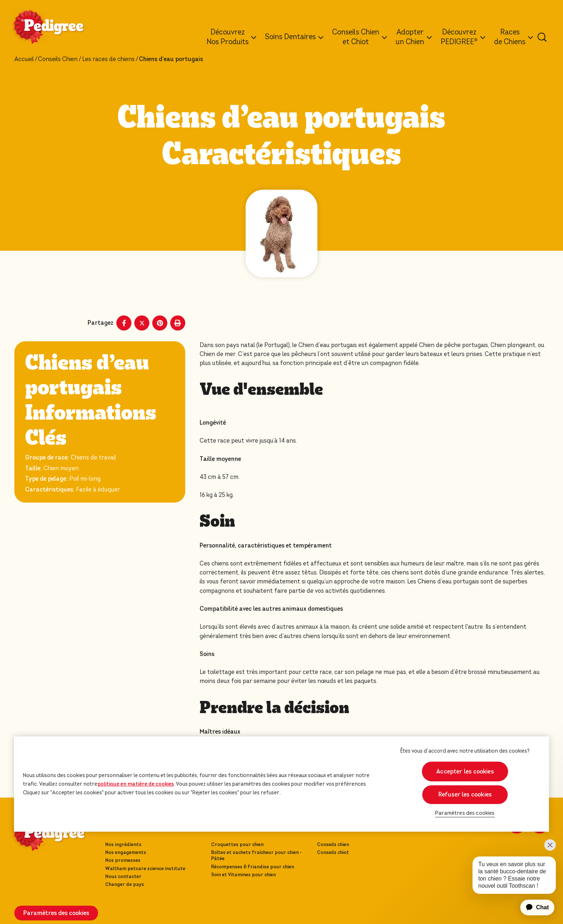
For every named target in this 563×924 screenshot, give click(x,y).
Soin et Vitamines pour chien (243, 875)
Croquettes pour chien (237, 844)
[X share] (142, 323)
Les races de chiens (108, 59)
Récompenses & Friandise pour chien (253, 867)
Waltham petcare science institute (145, 868)
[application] (533, 907)
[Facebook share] (124, 323)
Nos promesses (123, 860)
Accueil (24, 59)
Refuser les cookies (465, 794)
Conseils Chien (58, 59)
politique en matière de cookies (136, 784)
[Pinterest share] (160, 323)
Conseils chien (333, 844)
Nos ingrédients (123, 844)
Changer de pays (125, 884)
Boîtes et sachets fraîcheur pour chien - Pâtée (257, 855)
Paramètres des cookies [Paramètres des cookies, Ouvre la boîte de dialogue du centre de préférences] (465, 813)
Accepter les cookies (465, 771)
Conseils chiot (333, 852)
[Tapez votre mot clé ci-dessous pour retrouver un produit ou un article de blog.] (542, 37)
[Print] (178, 323)
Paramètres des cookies (56, 913)
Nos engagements (126, 852)
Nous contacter (123, 876)
